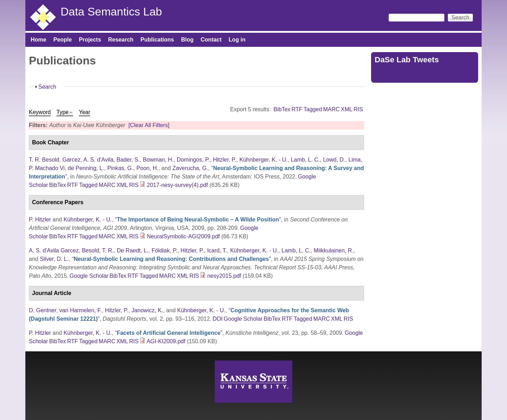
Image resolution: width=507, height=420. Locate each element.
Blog (187, 40)
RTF (297, 109)
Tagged (313, 109)
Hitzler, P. (225, 160)
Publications (157, 40)
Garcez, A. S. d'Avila (88, 160)
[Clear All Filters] (149, 125)
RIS (358, 109)
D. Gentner (42, 310)
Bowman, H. (158, 160)
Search (47, 87)
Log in (237, 40)
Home (38, 40)
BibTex (282, 109)
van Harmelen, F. (80, 310)
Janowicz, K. (147, 310)
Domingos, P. (193, 160)
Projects (90, 40)
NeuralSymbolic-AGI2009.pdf (183, 236)
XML (347, 109)
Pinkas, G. (120, 168)
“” (198, 220)
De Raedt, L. (133, 250)
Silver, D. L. (54, 259)
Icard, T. (217, 250)
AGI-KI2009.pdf (166, 341)
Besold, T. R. (98, 250)
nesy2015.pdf (224, 276)
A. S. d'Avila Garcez (54, 250)
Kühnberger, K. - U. (264, 160)
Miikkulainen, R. (334, 250)
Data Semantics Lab (111, 12)
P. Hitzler (40, 220)
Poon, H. (147, 168)
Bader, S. (128, 160)
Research (121, 40)
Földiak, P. (164, 250)
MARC (331, 109)
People (62, 40)
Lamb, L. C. (305, 160)
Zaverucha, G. (190, 168)
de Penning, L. (86, 168)
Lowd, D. (334, 160)
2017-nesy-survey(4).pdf (177, 185)
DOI (218, 319)
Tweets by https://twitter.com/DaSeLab (423, 75)
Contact (211, 40)
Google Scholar (89, 276)
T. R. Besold (44, 160)
